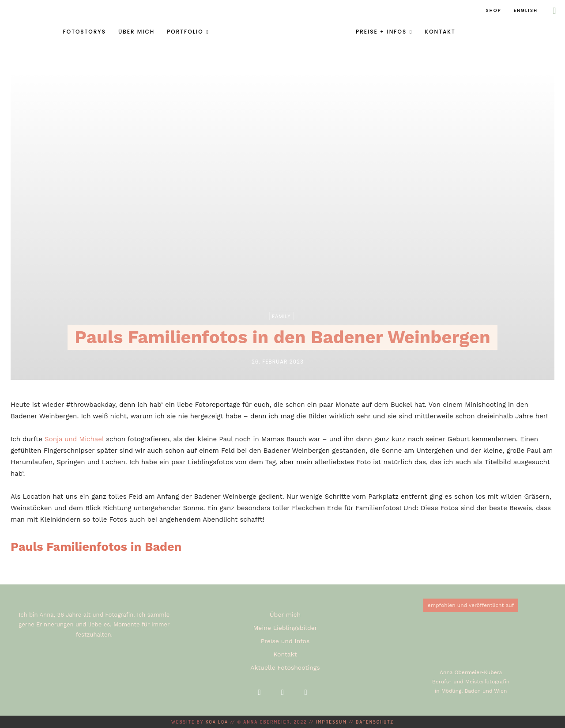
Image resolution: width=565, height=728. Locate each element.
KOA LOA (217, 722)
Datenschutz (375, 722)
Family (281, 316)
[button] (554, 11)
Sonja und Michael (74, 439)
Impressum (331, 722)
